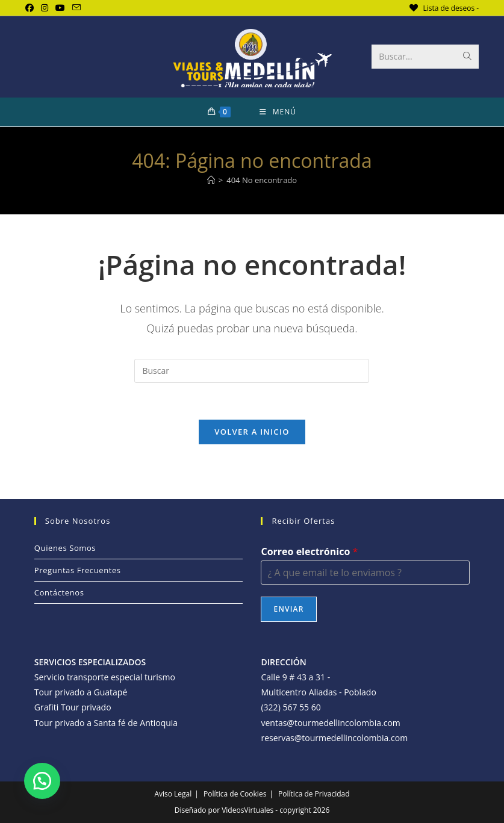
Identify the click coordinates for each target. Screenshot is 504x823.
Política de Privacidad (314, 794)
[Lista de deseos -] (443, 8)
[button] (42, 781)
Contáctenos (59, 592)
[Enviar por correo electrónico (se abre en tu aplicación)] (76, 8)
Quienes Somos (65, 548)
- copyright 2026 (302, 810)
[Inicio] (211, 180)
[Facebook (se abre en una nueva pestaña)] (31, 8)
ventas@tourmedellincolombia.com (330, 723)
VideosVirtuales (248, 810)
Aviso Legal (173, 794)
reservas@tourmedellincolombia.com (334, 738)
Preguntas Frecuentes (78, 570)
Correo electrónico (309, 552)
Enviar (288, 609)
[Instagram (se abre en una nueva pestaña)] (45, 8)
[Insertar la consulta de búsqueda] (252, 371)
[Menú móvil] (278, 112)
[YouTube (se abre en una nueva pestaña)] (60, 8)
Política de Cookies (235, 794)
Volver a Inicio (252, 432)
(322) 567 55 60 (291, 707)
